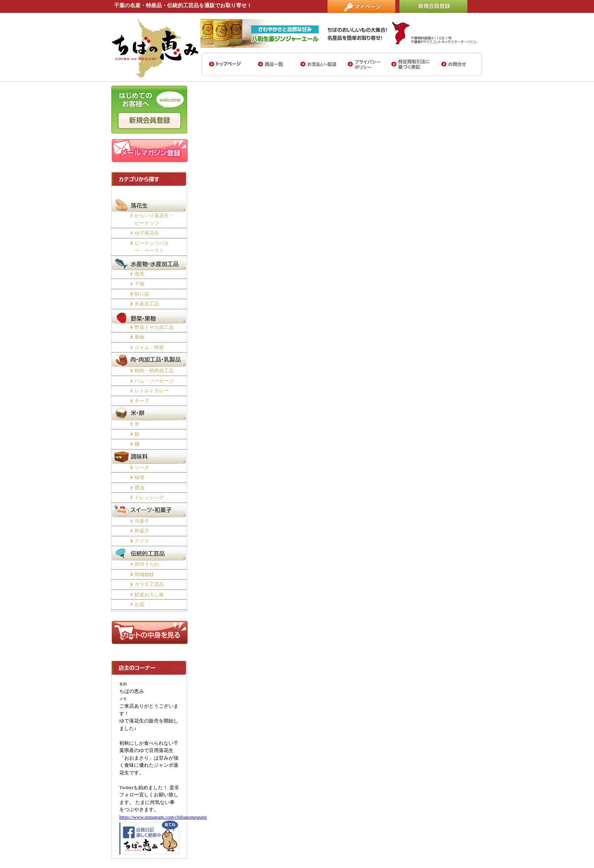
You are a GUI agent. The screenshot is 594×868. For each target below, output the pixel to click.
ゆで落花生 (147, 233)
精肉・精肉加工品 (154, 371)
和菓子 (142, 531)
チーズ (142, 401)
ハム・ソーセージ (154, 381)
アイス (142, 541)
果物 (139, 337)
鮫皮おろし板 (149, 595)
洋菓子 (142, 521)
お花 (139, 604)
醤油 (139, 488)
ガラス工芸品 (149, 584)
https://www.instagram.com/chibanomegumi (163, 817)
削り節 (142, 294)
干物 (139, 284)
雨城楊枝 (144, 574)
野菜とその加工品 (154, 327)
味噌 (139, 477)
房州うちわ (147, 564)
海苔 (139, 274)
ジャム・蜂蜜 (149, 347)
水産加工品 (147, 304)
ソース (142, 468)
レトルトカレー (152, 391)
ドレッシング (149, 497)
